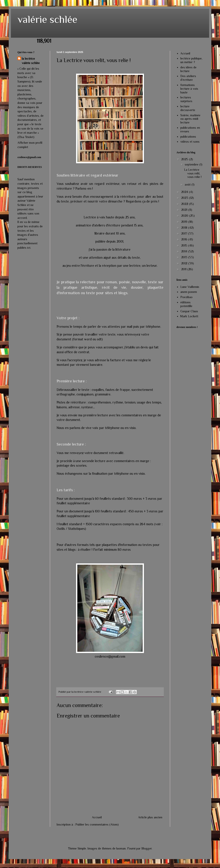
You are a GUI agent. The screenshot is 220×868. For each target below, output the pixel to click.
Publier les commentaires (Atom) (97, 824)
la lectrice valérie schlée (31, 61)
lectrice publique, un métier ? (191, 60)
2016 (185, 239)
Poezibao (186, 297)
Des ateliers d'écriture (188, 78)
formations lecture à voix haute (189, 89)
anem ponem (189, 292)
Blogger (146, 848)
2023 (185, 198)
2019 (185, 222)
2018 (185, 228)
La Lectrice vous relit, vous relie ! (193, 173)
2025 (185, 159)
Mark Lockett (189, 316)
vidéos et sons (190, 142)
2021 (185, 210)
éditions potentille (186, 304)
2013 (185, 257)
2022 (185, 204)
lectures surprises (186, 99)
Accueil (97, 817)
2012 (185, 263)
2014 (185, 251)
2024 (185, 192)
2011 (184, 269)
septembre (192, 164)
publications (188, 137)
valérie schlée (47, 19)
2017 (185, 233)
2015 (185, 245)
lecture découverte (188, 108)
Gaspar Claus (189, 311)
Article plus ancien (150, 817)
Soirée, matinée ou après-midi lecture (190, 119)
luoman (121, 848)
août (188, 184)
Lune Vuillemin (190, 287)
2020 (185, 216)
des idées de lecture (188, 69)
